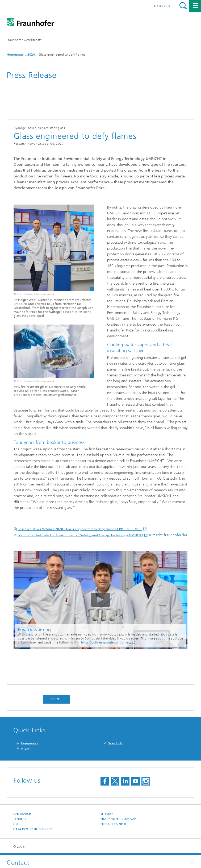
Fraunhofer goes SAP (118, 819)
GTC (16, 824)
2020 (31, 55)
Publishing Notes (114, 824)
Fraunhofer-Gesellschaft (24, 40)
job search (22, 814)
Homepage (15, 55)
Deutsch (162, 6)
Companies (30, 743)
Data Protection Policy (33, 829)
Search (183, 6)
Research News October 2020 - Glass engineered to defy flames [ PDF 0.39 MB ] (80, 529)
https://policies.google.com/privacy (106, 642)
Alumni (27, 749)
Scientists (115, 743)
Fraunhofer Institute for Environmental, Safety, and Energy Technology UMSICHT (80, 535)
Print (56, 699)
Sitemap (107, 814)
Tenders (20, 819)
